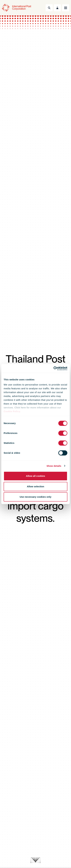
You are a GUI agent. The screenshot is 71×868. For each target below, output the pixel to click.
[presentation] (35, 860)
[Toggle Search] (49, 8)
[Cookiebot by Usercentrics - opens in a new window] (53, 368)
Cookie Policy (12, 411)
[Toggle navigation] (66, 8)
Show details (54, 466)
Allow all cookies (36, 476)
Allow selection (35, 486)
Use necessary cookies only (35, 497)
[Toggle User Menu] (57, 8)
